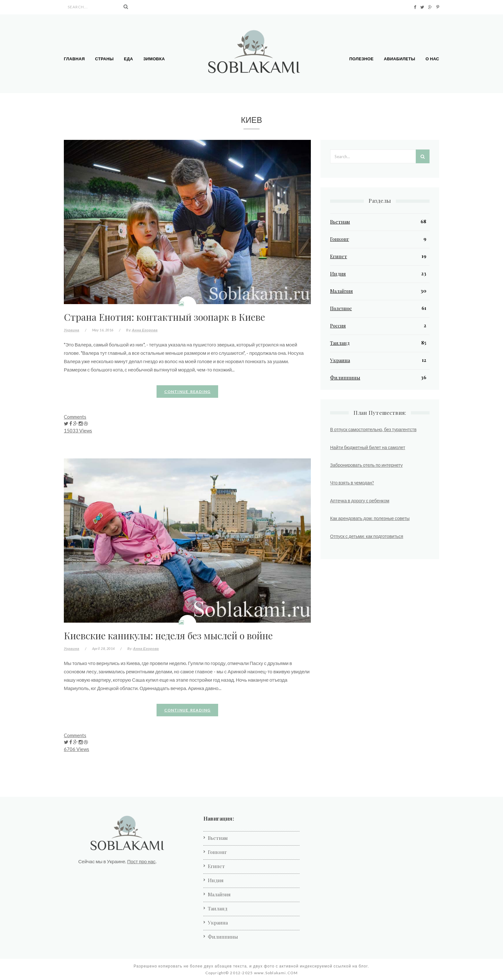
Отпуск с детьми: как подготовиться (367, 536)
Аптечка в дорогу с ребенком (360, 501)
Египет (339, 256)
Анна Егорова (145, 330)
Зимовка (154, 59)
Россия (338, 326)
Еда (128, 59)
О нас (432, 59)
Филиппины (345, 378)
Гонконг (340, 239)
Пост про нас (141, 861)
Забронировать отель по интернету (366, 465)
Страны (104, 59)
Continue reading (188, 392)
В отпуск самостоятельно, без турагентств (373, 429)
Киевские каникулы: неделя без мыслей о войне (168, 635)
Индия (338, 274)
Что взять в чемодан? (352, 483)
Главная (74, 59)
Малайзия (341, 291)
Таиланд (340, 343)
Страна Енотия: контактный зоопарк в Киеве (164, 317)
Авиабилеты (400, 59)
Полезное (362, 59)
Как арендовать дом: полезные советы (370, 518)
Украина (72, 330)
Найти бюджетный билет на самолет (368, 447)
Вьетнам (340, 222)
